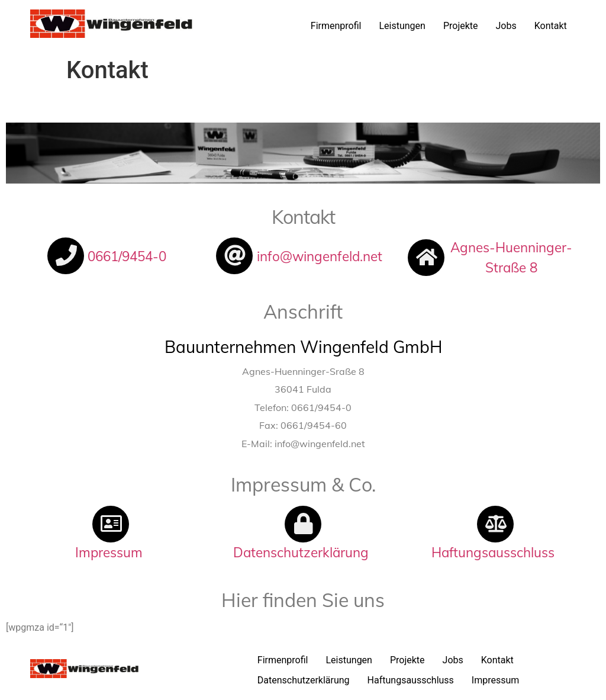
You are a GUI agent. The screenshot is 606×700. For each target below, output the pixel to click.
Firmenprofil (336, 26)
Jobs (506, 26)
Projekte (461, 26)
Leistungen (402, 26)
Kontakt (551, 26)
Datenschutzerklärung (304, 680)
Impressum (496, 680)
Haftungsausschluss (411, 680)
